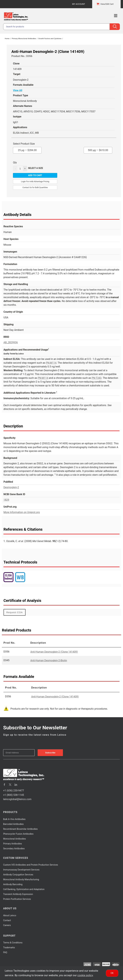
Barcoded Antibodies (13, 824)
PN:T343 (97, 378)
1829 (6, 500)
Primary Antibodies (12, 844)
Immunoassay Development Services (21, 870)
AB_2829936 (11, 342)
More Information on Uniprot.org (22, 512)
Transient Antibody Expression (18, 894)
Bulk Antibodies (14, 819)
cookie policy (85, 975)
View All (18, 90)
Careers (7, 925)
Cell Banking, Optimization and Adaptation (24, 889)
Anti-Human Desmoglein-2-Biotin (49, 660)
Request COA (15, 612)
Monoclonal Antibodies (15, 839)
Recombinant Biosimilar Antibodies (20, 829)
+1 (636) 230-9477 (14, 791)
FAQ (5, 952)
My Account (79, 4)
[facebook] (4, 785)
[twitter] (10, 785)
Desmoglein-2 (11, 487)
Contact (7, 920)
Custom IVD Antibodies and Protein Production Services (31, 865)
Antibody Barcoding (13, 884)
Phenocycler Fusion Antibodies (18, 834)
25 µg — (27, 149)
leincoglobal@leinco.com (17, 799)
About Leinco (10, 915)
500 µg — (98, 149)
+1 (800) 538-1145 (14, 795)
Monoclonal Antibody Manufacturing (21, 879)
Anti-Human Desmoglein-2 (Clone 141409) (54, 652)
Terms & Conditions (13, 943)
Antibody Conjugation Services (18, 875)
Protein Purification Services (17, 899)
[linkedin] (16, 785)
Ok (112, 973)
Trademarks (9, 947)
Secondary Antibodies (14, 849)
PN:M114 (51, 363)
